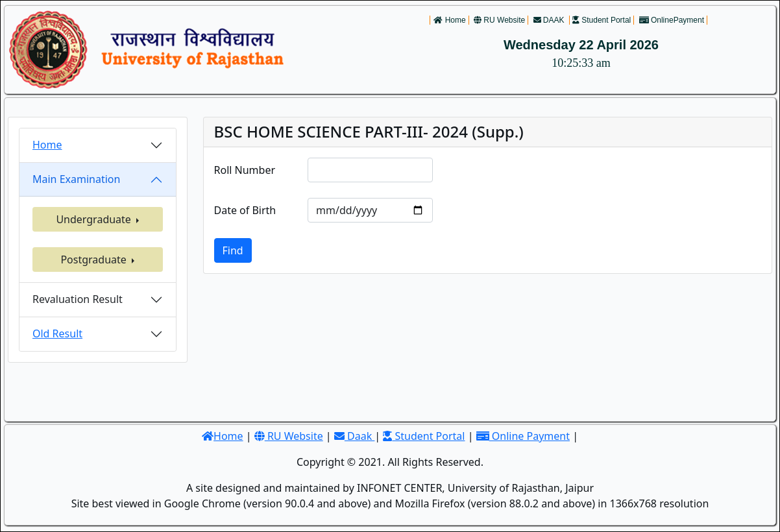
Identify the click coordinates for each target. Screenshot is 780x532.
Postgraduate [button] (95, 260)
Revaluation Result (78, 299)
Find (233, 250)
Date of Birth (245, 210)
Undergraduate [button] (95, 219)
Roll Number (245, 170)
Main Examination (76, 179)
